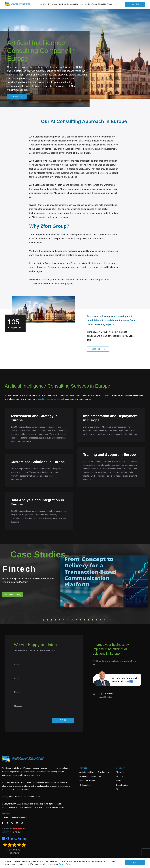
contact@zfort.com (106, 697)
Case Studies (122, 785)
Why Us (120, 776)
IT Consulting (85, 785)
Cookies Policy (34, 797)
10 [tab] (80, 620)
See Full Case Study (12, 595)
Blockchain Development (90, 776)
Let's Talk (135, 4)
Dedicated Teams (87, 781)
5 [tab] (60, 620)
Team (118, 781)
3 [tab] (52, 620)
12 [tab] (88, 620)
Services (83, 768)
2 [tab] (47, 620)
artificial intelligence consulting (49, 399)
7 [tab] (68, 620)
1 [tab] (43, 620)
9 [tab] (76, 620)
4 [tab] (56, 620)
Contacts (6, 813)
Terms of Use (20, 797)
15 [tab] (101, 620)
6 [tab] (64, 620)
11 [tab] (84, 620)
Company (120, 768)
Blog (118, 789)
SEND (63, 720)
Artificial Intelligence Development (94, 772)
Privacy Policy (65, 864)
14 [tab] (97, 620)
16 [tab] (105, 620)
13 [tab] (93, 620)
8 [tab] (72, 620)
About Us (120, 772)
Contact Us (111, 4)
